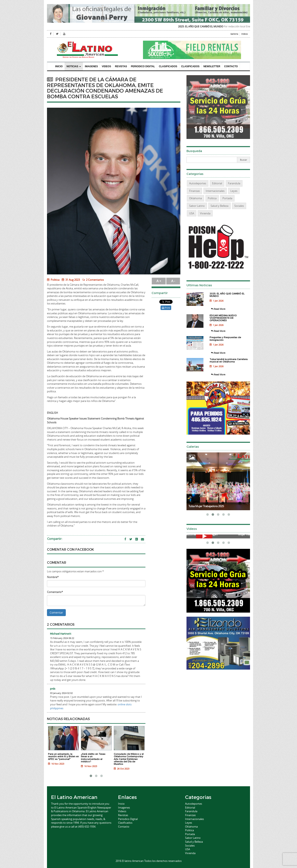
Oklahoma (195, 198)
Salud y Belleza (219, 206)
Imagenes (91, 66)
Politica (53, 280)
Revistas (121, 66)
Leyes (234, 191)
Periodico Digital (143, 66)
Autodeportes (198, 183)
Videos (245, 34)
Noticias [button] (74, 66)
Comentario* (55, 592)
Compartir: (55, 539)
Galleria (234, 34)
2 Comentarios (95, 280)
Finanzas (194, 191)
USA (192, 213)
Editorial (217, 183)
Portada (227, 198)
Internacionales (215, 191)
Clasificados (168, 66)
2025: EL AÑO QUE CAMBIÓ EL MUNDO (205, 26)
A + (159, 281)
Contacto (231, 66)
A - (173, 281)
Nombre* (53, 577)
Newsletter (212, 66)
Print (166, 308)
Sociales (239, 206)
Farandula (234, 183)
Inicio (59, 66)
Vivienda (205, 213)
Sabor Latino (197, 206)
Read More (218, 309)
